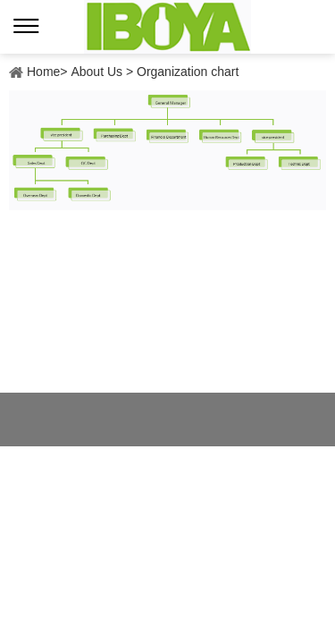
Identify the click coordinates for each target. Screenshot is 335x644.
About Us (96, 72)
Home (43, 72)
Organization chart (188, 72)
